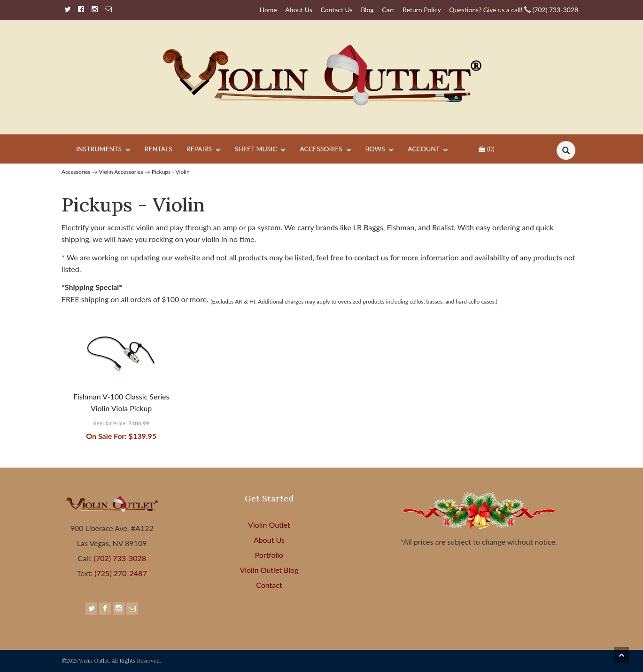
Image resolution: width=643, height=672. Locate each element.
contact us (372, 257)
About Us (299, 10)
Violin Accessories (121, 172)
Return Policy (422, 10)
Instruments (103, 149)
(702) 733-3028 (514, 10)
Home (268, 10)
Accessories (325, 149)
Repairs (204, 149)
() (486, 149)
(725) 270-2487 (120, 573)
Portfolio (269, 555)
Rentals (159, 149)
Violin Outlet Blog (269, 570)
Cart (388, 10)
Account (428, 149)
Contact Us (336, 10)
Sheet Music (260, 149)
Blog (367, 10)
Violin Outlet (269, 525)
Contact (269, 585)
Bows (380, 149)
